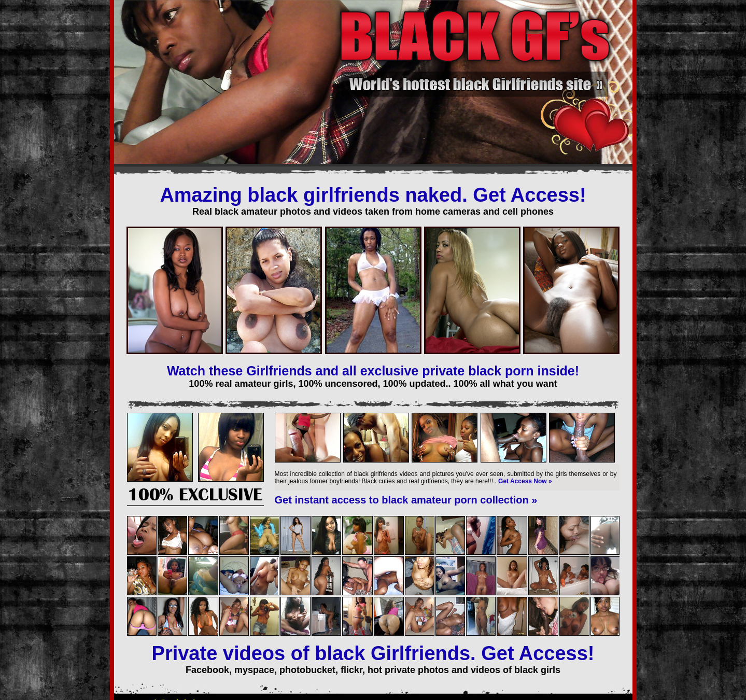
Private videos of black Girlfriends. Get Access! (373, 653)
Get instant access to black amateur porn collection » (406, 500)
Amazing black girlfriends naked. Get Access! (373, 195)
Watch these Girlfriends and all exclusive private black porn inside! (373, 371)
